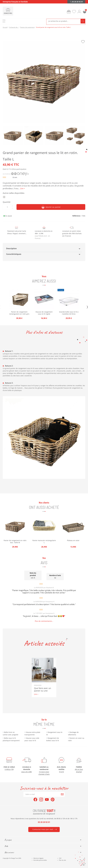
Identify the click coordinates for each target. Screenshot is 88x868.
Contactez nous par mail (43, 829)
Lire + (36, 694)
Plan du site (62, 860)
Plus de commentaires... (44, 621)
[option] (15, 531)
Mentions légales (38, 858)
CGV (60, 858)
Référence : (77, 216)
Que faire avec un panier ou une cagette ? (43, 691)
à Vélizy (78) (9, 769)
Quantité (7, 202)
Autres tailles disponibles (14, 193)
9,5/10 (61, 772)
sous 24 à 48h (27, 772)
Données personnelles (40, 860)
